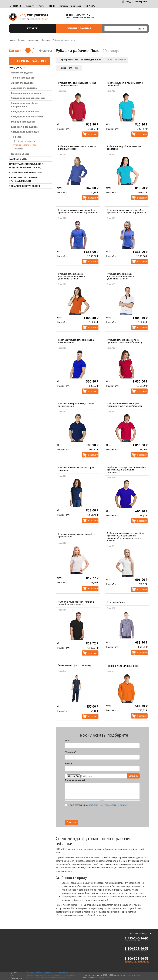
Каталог (40, 28)
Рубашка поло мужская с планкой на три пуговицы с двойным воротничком (78, 211)
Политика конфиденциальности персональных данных (50, 972)
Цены (52, 6)
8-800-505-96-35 (78, 15)
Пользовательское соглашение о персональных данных (51, 975)
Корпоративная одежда (24, 127)
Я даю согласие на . (97, 805)
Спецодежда (33, 40)
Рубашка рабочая (116, 602)
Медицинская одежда (23, 122)
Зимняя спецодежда (22, 83)
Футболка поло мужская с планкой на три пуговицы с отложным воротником (126, 470)
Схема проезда (103, 978)
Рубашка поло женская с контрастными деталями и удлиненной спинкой (72, 276)
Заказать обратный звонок (137, 961)
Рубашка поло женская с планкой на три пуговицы (77, 535)
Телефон (71, 752)
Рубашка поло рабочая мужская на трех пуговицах (76, 405)
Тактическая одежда (23, 78)
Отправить (72, 822)
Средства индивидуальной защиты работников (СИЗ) (26, 166)
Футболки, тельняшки (24, 141)
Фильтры (45, 51)
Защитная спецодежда (24, 88)
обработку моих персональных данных (107, 805)
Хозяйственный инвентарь (26, 172)
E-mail (69, 764)
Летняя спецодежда (22, 73)
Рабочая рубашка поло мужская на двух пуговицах (76, 341)
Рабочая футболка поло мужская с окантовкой (125, 84)
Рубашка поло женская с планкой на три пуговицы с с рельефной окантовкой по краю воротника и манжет (126, 537)
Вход (128, 2)
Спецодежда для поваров (25, 111)
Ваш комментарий (75, 780)
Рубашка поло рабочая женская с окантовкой (124, 148)
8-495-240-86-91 (137, 938)
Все (76, 68)
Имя (68, 740)
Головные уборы (20, 154)
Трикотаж (46, 40)
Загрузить (133, 776)
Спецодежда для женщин (25, 132)
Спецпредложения (83, 28)
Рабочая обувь (18, 159)
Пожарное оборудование (25, 186)
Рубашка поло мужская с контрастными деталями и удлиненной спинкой (121, 276)
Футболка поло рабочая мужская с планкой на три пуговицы (76, 603)
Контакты (90, 6)
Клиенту (30, 6)
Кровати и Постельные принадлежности (23, 179)
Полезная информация (70, 6)
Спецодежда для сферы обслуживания (24, 105)
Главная (12, 40)
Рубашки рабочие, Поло (25, 145)
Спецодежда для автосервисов (28, 98)
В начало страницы (138, 933)
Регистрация (141, 2)
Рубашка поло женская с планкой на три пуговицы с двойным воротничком (127, 211)
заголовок (120, 60)
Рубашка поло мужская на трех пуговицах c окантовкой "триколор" (125, 405)
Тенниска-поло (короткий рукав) (74, 665)
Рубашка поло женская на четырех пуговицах (76, 469)
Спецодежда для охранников (27, 117)
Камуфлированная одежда (26, 93)
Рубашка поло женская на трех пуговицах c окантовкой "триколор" (125, 341)
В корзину (93, 134)
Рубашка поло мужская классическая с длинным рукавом (77, 84)
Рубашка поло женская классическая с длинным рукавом (77, 148)
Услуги (42, 6)
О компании (16, 6)
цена (109, 60)
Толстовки (19, 149)
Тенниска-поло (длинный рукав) (123, 666)
